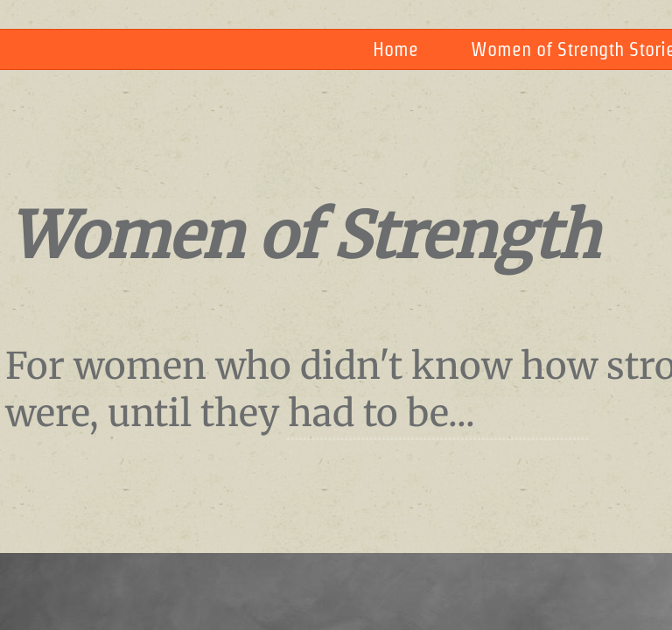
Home (395, 49)
